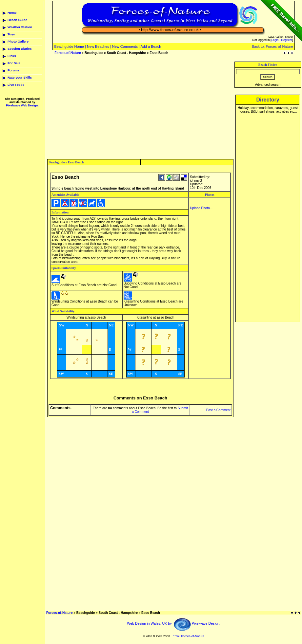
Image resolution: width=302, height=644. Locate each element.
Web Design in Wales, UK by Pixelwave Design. (173, 623)
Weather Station (20, 27)
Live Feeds (16, 85)
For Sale (14, 63)
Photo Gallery (18, 41)
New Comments (125, 46)
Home (12, 13)
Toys (11, 34)
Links (12, 56)
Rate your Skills (20, 77)
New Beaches (98, 46)
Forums (13, 70)
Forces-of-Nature (68, 53)
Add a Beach (151, 46)
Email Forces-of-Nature (188, 636)
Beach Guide (17, 20)
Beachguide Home (69, 46)
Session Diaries (20, 49)
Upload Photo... (201, 208)
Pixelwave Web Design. (22, 105)
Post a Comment (218, 410)
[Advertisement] (140, 107)
